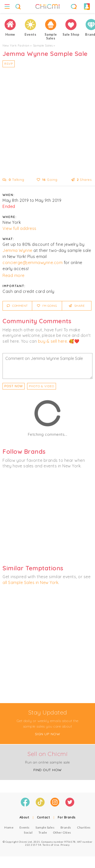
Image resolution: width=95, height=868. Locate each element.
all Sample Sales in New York (30, 582)
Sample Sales (43, 45)
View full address (20, 228)
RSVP (9, 64)
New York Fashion (16, 45)
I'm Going (47, 306)
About (24, 817)
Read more (14, 275)
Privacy (65, 845)
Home (9, 827)
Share (77, 306)
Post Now (14, 386)
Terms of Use (51, 845)
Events (25, 827)
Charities (84, 827)
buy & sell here (53, 341)
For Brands (67, 817)
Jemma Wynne (17, 250)
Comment (17, 306)
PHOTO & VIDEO (42, 386)
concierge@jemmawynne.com (33, 263)
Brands (66, 827)
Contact (44, 817)
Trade (43, 832)
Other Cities (62, 832)
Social (28, 832)
